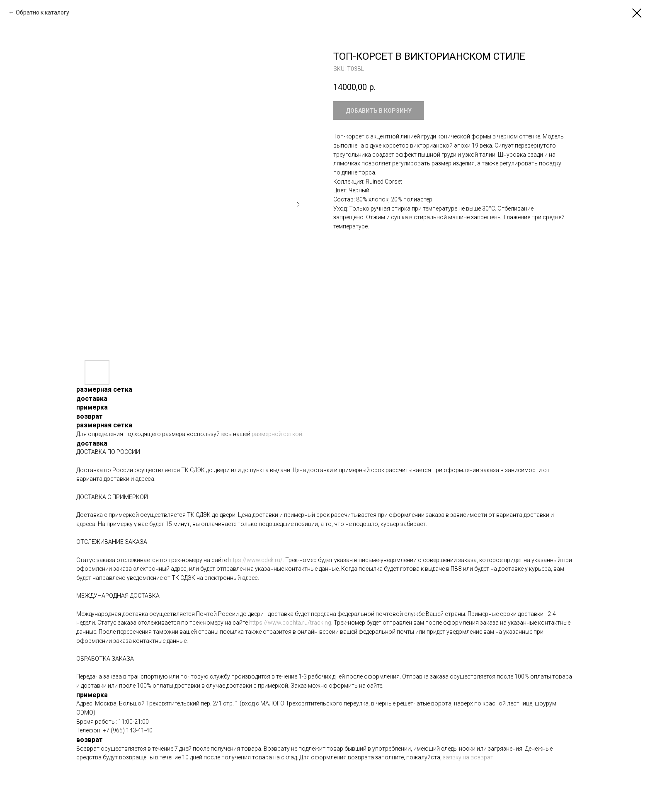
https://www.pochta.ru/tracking (290, 623)
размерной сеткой (277, 434)
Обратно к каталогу (42, 12)
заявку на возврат (468, 757)
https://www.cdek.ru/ (255, 560)
